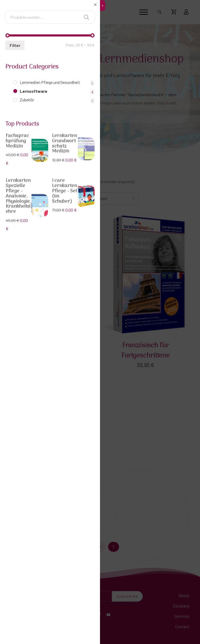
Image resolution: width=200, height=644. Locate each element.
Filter (14, 45)
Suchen (86, 17)
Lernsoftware (34, 91)
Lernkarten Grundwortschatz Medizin (65, 144)
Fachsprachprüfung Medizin (17, 141)
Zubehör (27, 100)
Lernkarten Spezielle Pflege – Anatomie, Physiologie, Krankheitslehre (18, 196)
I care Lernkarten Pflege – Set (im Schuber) (65, 191)
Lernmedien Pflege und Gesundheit (50, 82)
